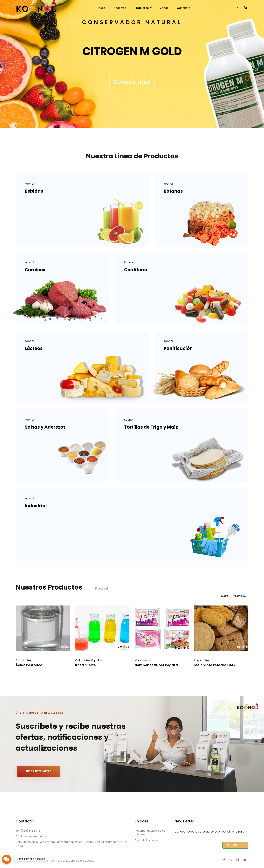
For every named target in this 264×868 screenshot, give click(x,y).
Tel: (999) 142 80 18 (28, 831)
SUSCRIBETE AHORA (38, 771)
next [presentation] (225, 596)
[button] (4, 64)
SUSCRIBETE (235, 845)
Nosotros (120, 8)
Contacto (184, 8)
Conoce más (132, 82)
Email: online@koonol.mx (31, 836)
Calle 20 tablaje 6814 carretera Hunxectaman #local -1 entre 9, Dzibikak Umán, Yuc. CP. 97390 (71, 844)
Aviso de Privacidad (147, 840)
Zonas (164, 8)
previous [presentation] (240, 596)
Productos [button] (142, 8)
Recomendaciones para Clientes (150, 833)
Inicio (102, 8)
